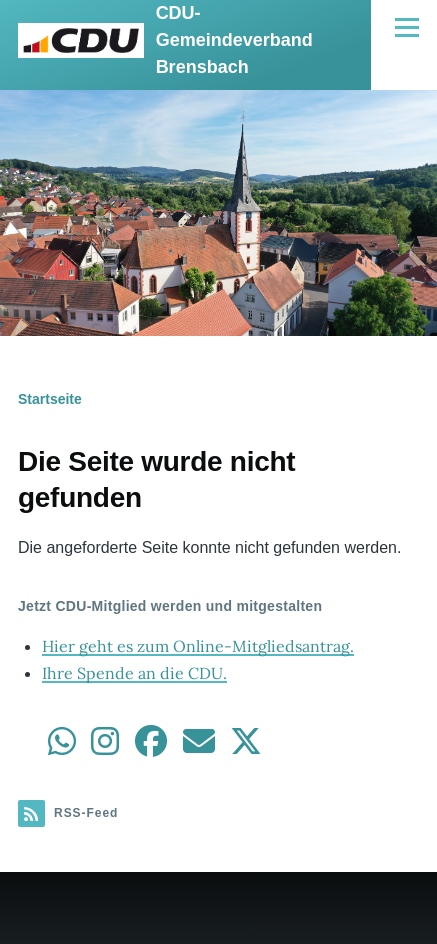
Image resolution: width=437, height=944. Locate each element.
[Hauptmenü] (407, 27)
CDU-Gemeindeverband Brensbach (234, 40)
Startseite (50, 399)
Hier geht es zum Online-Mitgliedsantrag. (198, 646)
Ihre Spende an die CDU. (134, 673)
